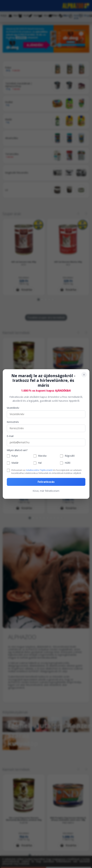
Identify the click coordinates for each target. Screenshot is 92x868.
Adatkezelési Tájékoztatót (39, 470)
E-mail (10, 436)
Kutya (15, 456)
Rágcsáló (70, 456)
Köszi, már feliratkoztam (46, 491)
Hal (40, 463)
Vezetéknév (13, 408)
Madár (15, 463)
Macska (42, 456)
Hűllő (68, 463)
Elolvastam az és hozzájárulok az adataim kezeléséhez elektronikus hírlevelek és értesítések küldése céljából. (47, 472)
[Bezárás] (84, 375)
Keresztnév (13, 422)
